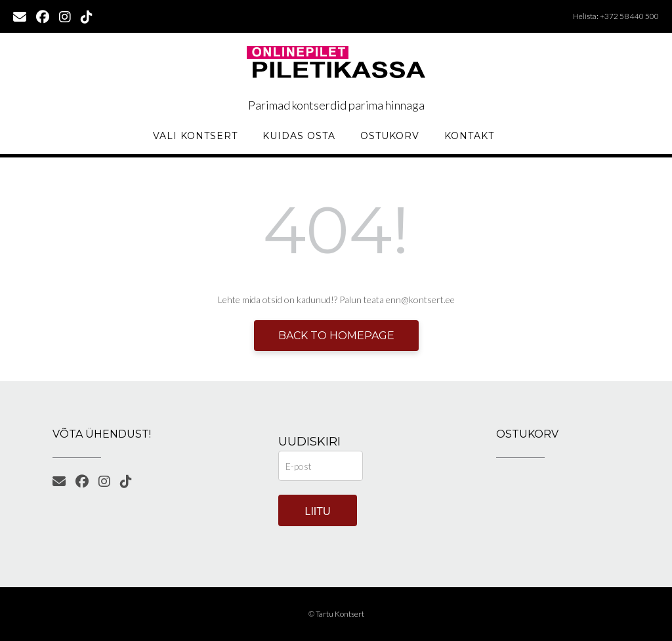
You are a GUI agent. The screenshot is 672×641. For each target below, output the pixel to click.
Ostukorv (390, 136)
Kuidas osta (299, 136)
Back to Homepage (336, 336)
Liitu (318, 511)
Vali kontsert (195, 136)
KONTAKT (469, 136)
